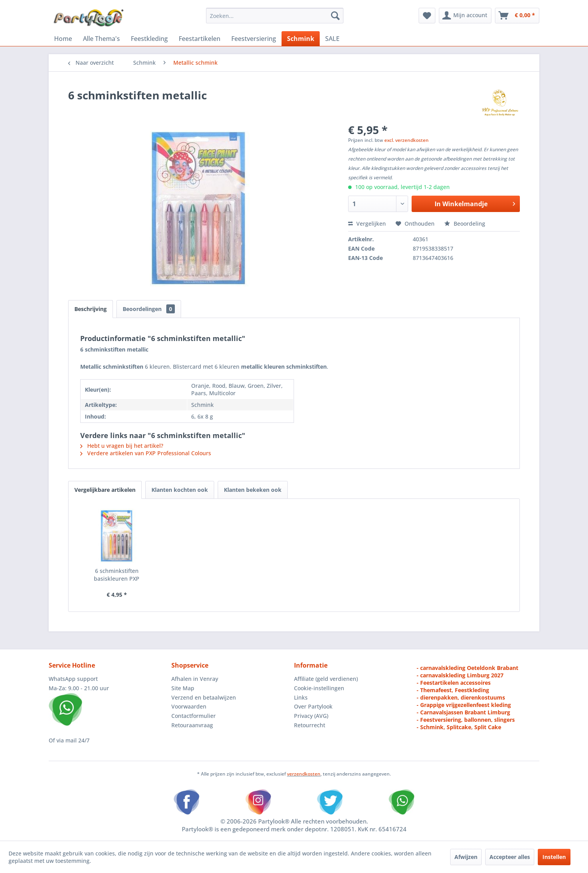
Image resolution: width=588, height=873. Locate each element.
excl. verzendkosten (407, 140)
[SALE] (332, 39)
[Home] (63, 39)
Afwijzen (466, 857)
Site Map (183, 688)
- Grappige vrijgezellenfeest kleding (464, 705)
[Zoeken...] (275, 16)
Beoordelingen (149, 309)
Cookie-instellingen (319, 688)
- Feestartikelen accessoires (454, 683)
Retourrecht (310, 725)
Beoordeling (465, 224)
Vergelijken (367, 224)
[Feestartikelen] (200, 39)
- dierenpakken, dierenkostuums (461, 697)
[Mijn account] (465, 16)
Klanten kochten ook (180, 490)
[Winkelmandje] (517, 16)
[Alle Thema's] (101, 39)
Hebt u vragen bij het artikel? (122, 446)
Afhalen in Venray (195, 679)
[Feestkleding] (149, 39)
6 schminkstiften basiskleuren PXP (117, 575)
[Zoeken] (335, 16)
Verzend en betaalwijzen (204, 697)
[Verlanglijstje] (427, 16)
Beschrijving (91, 309)
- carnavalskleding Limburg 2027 (460, 675)
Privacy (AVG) (311, 716)
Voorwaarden (189, 706)
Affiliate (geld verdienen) (326, 679)
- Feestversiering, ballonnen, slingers (466, 720)
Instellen (554, 857)
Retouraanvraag (192, 725)
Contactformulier (194, 716)
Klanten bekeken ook (253, 490)
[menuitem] (275, 16)
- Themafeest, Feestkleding (453, 690)
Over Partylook (313, 706)
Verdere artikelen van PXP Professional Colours (146, 453)
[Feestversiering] (254, 39)
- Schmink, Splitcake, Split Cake (459, 727)
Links (301, 697)
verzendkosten (304, 774)
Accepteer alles (510, 857)
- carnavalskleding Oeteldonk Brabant (467, 668)
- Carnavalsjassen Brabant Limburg (463, 712)
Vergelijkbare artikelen (105, 490)
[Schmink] (301, 39)
